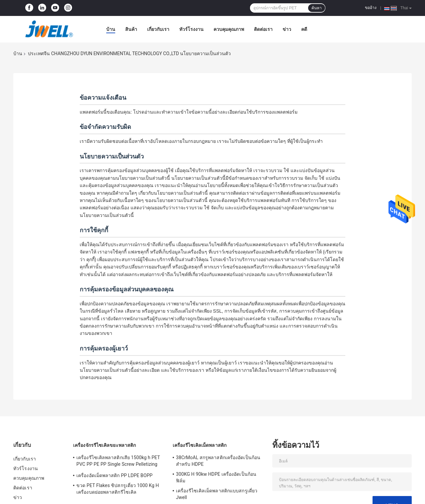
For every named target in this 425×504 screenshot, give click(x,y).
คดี (304, 29)
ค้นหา (317, 8)
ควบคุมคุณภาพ (229, 29)
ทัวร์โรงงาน (191, 29)
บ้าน (111, 29)
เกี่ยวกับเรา (158, 29)
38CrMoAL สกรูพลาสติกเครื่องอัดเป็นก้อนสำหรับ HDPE (218, 461)
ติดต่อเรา (263, 29)
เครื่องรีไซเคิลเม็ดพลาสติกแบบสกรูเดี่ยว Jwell (217, 494)
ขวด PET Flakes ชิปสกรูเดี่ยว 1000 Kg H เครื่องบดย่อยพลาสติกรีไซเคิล (118, 489)
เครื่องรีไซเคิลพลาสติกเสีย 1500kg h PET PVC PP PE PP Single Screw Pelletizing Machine (118, 462)
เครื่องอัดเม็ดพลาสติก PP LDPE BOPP (115, 475)
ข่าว (287, 29)
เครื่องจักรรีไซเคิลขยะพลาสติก (104, 445)
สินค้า (131, 29)
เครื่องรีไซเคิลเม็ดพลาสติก (200, 445)
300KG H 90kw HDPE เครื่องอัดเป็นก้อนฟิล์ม (216, 477)
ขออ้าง (371, 8)
